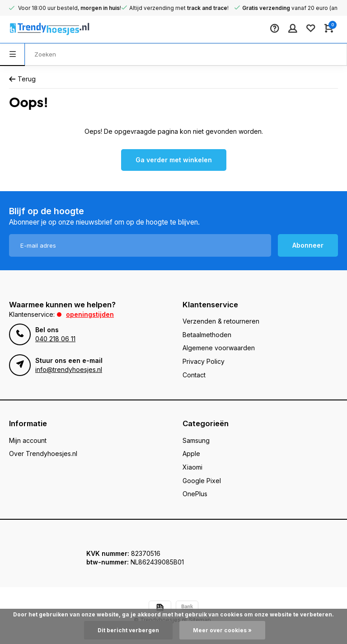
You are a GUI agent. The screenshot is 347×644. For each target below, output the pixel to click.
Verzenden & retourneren (221, 321)
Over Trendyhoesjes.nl (43, 454)
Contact (194, 375)
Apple (191, 454)
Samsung (196, 440)
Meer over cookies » (222, 630)
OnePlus (195, 494)
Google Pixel (202, 481)
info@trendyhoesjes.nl (69, 369)
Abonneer (308, 245)
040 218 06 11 (55, 339)
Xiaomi (192, 467)
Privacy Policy (204, 361)
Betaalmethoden (207, 335)
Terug (22, 79)
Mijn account (28, 440)
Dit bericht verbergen (128, 630)
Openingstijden (90, 314)
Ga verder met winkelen (174, 160)
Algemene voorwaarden (219, 348)
